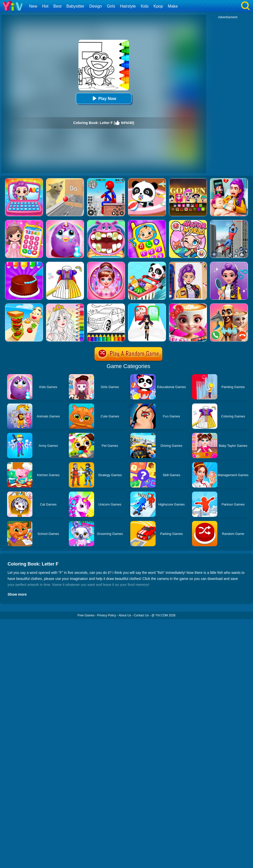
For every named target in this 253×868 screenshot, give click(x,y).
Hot (45, 6)
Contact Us (141, 615)
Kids (145, 6)
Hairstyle (128, 6)
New (33, 6)
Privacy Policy (107, 615)
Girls (111, 6)
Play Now (104, 98)
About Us (125, 615)
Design (96, 6)
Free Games (86, 615)
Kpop (158, 6)
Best (57, 6)
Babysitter (75, 6)
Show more (17, 594)
